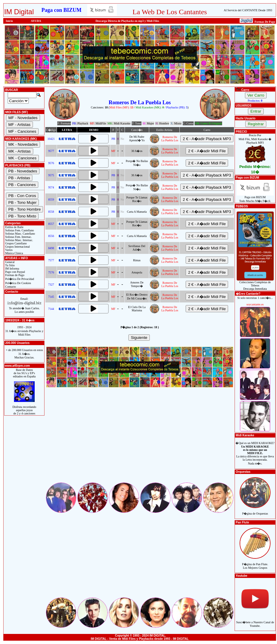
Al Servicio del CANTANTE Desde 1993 (248, 10)
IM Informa (12, 269)
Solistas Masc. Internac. (19, 240)
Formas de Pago (14, 275)
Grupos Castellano (16, 243)
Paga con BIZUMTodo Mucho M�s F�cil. (255, 198)
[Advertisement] (140, 440)
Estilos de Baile (14, 227)
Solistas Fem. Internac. (18, 237)
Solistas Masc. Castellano (20, 234)
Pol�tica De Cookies (18, 283)
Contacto (10, 287)
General (9, 262)
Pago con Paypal (15, 272)
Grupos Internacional (17, 247)
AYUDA (36, 21)
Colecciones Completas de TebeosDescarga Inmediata (255, 284)
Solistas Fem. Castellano (19, 230)
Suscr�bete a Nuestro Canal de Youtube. (255, 621)
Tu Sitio (9, 265)
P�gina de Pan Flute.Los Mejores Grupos (255, 563)
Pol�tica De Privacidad (19, 279)
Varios (8, 250)
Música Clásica (14, 253)
